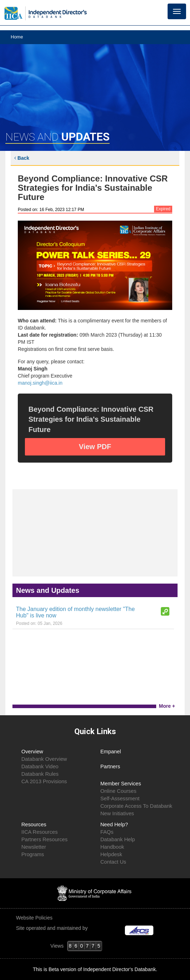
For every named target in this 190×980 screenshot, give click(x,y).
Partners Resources (44, 839)
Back (22, 158)
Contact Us (113, 862)
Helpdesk (111, 854)
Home (17, 37)
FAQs (107, 832)
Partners (110, 766)
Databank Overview (44, 759)
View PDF (95, 447)
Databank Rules (40, 774)
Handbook (112, 847)
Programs (33, 854)
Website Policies (35, 918)
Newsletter (34, 847)
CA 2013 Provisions (44, 781)
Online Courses (118, 791)
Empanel (111, 752)
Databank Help (118, 839)
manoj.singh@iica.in (40, 383)
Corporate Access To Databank (136, 806)
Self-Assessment (120, 799)
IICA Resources (39, 832)
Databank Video (40, 766)
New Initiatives (117, 813)
